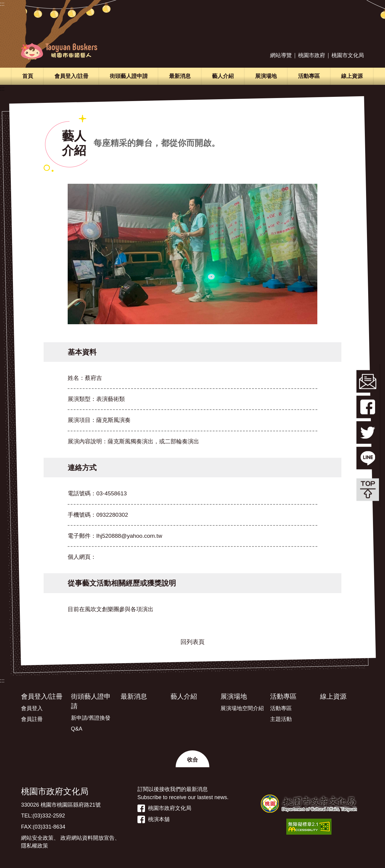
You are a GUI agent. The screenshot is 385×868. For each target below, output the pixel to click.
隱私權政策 (35, 846)
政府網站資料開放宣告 (88, 838)
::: (2, 4)
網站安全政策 (37, 838)
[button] (192, 759)
